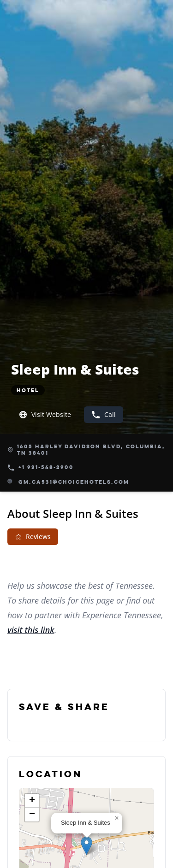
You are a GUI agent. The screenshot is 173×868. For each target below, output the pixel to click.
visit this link (31, 630)
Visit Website (45, 415)
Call (104, 415)
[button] (86, 846)
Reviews (33, 537)
